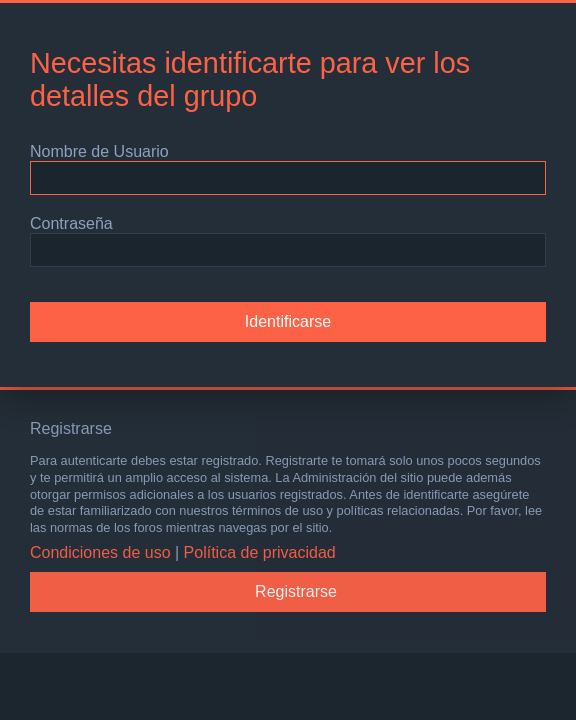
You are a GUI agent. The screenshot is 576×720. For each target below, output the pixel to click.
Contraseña (71, 223)
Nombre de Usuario (99, 151)
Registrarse (296, 591)
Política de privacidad (260, 552)
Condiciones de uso (100, 552)
